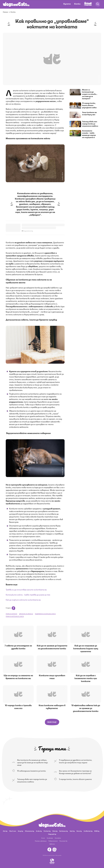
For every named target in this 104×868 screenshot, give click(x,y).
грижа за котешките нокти (15, 616)
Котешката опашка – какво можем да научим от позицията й (89, 134)
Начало (5, 12)
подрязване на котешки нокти (45, 614)
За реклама (50, 838)
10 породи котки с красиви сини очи (18, 707)
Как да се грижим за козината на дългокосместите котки (52, 647)
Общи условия (58, 855)
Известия (52, 844)
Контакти (58, 838)
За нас (43, 838)
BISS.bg (97, 831)
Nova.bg (79, 831)
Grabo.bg (39, 831)
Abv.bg (5, 831)
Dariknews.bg (64, 831)
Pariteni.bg (47, 831)
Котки (77, 4)
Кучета (67, 4)
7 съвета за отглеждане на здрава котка (18, 647)
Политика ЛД (63, 841)
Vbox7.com (13, 831)
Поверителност (53, 841)
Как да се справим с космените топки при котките (86, 678)
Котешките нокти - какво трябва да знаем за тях (28, 595)
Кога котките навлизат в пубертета (52, 707)
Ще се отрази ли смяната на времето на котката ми (18, 677)
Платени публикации (41, 841)
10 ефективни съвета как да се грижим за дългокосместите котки (86, 708)
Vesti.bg (72, 831)
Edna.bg (55, 831)
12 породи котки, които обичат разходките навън (89, 105)
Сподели (10, 608)
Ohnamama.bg (30, 831)
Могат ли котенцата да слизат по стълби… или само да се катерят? (90, 94)
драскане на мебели (26, 614)
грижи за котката (11, 614)
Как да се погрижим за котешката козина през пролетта (86, 648)
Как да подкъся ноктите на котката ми (23, 600)
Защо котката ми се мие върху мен (89, 113)
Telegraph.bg (52, 834)
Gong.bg (20, 831)
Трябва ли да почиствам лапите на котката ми (26, 589)
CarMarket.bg (88, 831)
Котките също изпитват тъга (52, 677)
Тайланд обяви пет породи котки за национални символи (90, 124)
